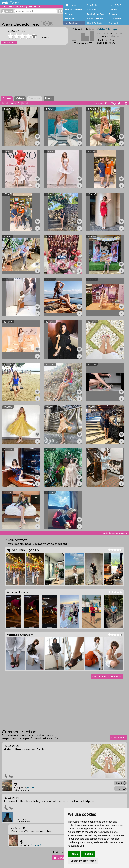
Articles (91, 10)
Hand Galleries (95, 23)
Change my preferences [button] (83, 861)
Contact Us (115, 23)
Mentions (70, 19)
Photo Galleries (74, 10)
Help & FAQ (115, 5)
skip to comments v (115, 533)
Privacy (113, 14)
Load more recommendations (107, 676)
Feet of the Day (95, 14)
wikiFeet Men (72, 23)
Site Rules (93, 5)
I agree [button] (74, 854)
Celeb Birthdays (96, 19)
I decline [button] (88, 854)
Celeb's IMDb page (107, 29)
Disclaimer (115, 19)
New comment (119, 737)
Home (73, 5)
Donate (113, 10)
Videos (69, 14)
